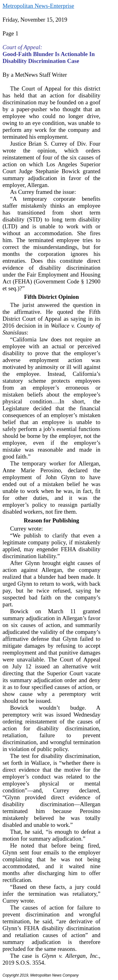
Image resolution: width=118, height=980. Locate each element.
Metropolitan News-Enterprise (38, 6)
